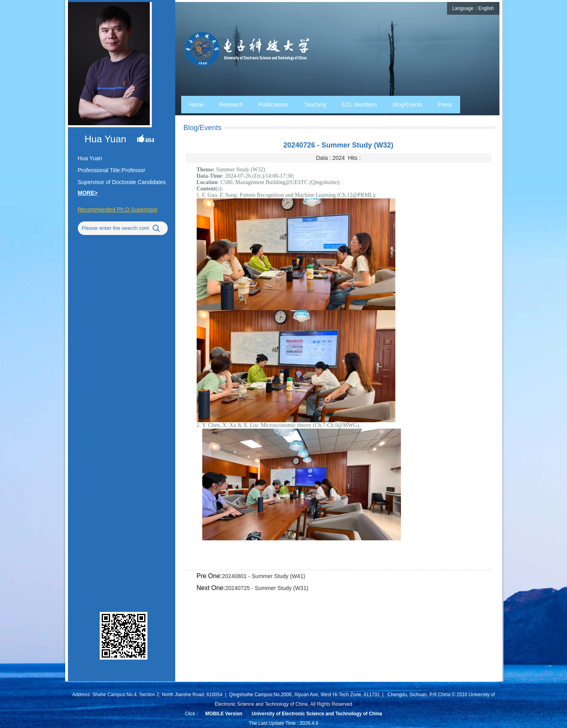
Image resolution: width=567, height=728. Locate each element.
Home (196, 105)
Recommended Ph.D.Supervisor (118, 210)
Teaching (315, 105)
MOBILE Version (224, 714)
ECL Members (359, 105)
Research (231, 105)
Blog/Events (407, 105)
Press (445, 105)
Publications (274, 105)
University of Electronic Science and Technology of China (317, 714)
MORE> (88, 193)
